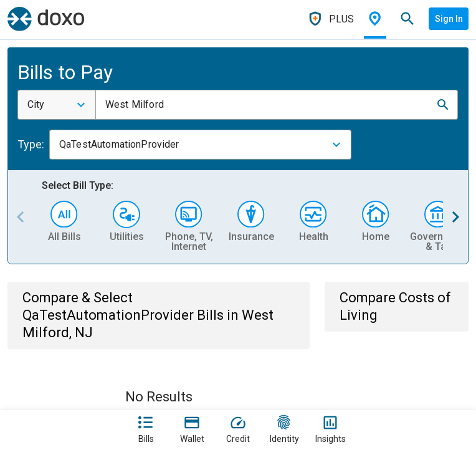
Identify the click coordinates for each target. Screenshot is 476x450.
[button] (443, 105)
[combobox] (57, 105)
